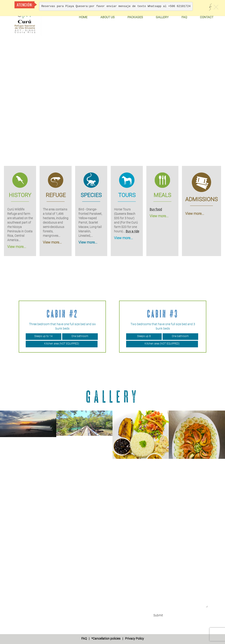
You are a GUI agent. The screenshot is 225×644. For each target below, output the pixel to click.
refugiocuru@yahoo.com (43, 556)
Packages (135, 17)
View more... (17, 247)
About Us (107, 17)
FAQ (184, 17)
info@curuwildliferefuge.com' (46, 552)
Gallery (162, 17)
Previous (4, 327)
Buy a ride (132, 231)
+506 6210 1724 (36, 530)
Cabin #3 (163, 314)
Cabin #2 (62, 314)
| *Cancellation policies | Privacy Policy (113, 639)
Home (83, 17)
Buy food (156, 209)
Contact (207, 17)
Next (221, 327)
